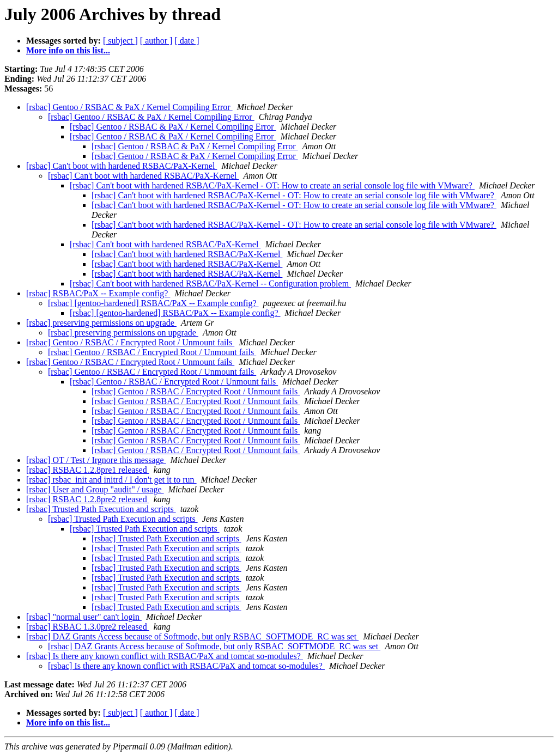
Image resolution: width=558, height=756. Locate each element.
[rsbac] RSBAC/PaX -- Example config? (98, 293)
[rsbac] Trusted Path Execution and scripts (101, 509)
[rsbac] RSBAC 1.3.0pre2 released (88, 627)
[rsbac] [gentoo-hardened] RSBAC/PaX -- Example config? (153, 303)
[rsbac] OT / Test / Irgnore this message (96, 460)
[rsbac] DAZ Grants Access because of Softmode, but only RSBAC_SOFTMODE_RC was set (192, 636)
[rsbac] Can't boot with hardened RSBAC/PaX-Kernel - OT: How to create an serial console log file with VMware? (272, 185)
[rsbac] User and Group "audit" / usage (95, 489)
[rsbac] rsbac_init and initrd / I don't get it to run (111, 480)
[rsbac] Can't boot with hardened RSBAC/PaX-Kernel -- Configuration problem (210, 283)
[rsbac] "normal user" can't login (84, 617)
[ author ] (156, 41)
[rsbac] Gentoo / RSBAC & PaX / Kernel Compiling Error (129, 107)
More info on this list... (68, 50)
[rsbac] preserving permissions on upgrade (101, 323)
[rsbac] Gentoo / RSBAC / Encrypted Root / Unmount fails (130, 342)
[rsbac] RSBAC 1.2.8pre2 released (88, 499)
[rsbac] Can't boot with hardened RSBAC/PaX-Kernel (122, 166)
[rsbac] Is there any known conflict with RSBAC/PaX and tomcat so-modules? (165, 656)
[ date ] (187, 41)
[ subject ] (120, 41)
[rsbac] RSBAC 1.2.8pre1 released (88, 470)
